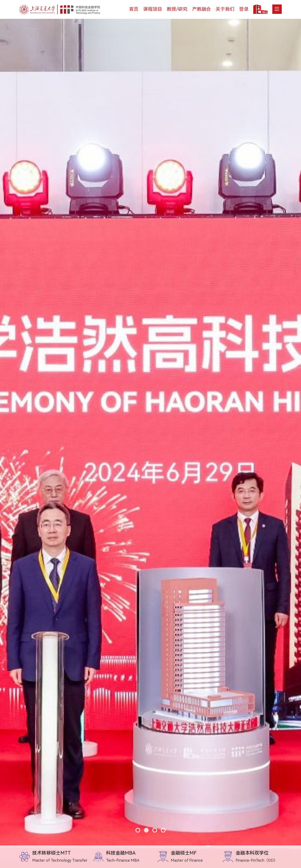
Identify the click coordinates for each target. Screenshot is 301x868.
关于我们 (225, 9)
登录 (244, 9)
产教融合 (202, 9)
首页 (134, 9)
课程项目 (153, 9)
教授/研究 (177, 9)
